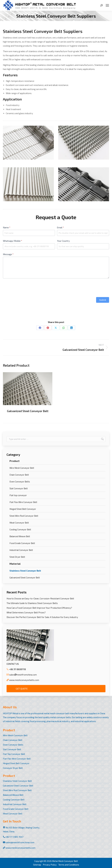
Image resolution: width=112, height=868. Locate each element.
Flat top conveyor (18, 495)
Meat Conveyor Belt (19, 523)
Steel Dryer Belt (17, 557)
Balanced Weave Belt (20, 536)
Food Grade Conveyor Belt (22, 543)
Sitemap (37, 865)
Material (15, 564)
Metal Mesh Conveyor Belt (65, 861)
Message (8, 254)
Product (15, 461)
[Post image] (28, 389)
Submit (103, 300)
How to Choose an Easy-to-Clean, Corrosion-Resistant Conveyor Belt (40, 598)
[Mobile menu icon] (107, 5)
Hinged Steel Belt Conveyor (23, 509)
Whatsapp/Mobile (12, 241)
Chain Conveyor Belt (19, 475)
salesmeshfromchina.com (23, 675)
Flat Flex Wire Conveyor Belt (23, 502)
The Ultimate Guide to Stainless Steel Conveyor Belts (32, 603)
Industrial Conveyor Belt (21, 550)
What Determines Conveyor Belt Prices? (26, 612)
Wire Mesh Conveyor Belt (22, 468)
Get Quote (22, 689)
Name (7, 227)
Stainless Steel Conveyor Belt (25, 571)
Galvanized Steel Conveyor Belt (28, 411)
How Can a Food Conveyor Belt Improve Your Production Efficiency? (39, 608)
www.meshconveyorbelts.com (24, 680)
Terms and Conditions (69, 865)
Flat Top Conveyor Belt (14, 754)
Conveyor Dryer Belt (13, 768)
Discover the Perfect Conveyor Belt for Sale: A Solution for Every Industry (42, 617)
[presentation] (25, 287)
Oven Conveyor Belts (20, 482)
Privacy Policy (50, 865)
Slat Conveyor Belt (19, 488)
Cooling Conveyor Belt (20, 529)
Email (60, 227)
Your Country (63, 241)
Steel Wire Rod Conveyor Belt (24, 516)
